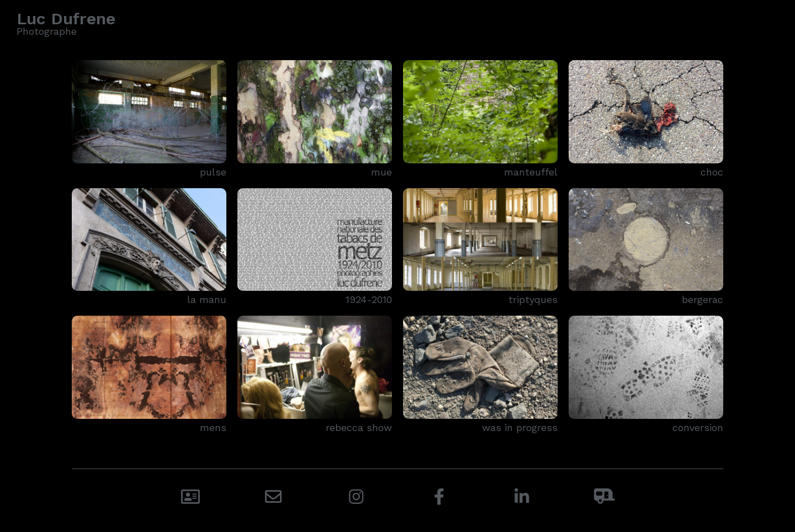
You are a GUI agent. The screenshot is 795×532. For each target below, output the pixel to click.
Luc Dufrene (66, 18)
